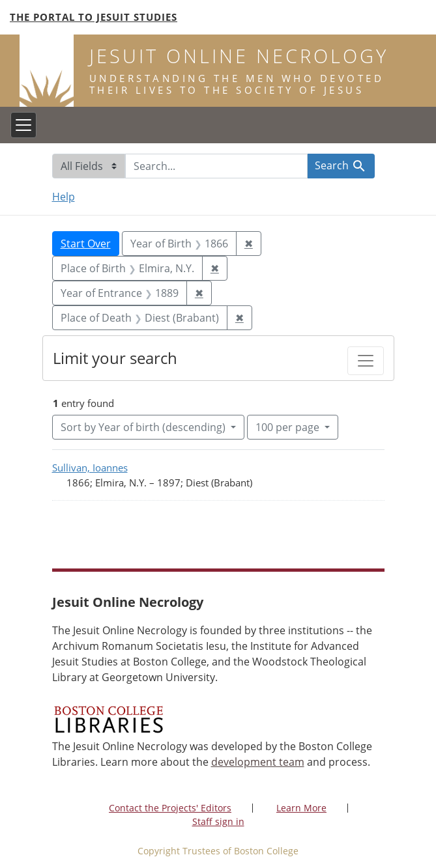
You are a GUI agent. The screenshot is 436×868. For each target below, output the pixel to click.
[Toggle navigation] (23, 125)
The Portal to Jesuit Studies (94, 17)
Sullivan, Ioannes (90, 468)
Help (64, 197)
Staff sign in (218, 821)
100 (289, 427)
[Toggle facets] (366, 361)
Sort (144, 427)
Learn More (301, 808)
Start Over (86, 244)
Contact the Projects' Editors (170, 808)
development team (258, 762)
